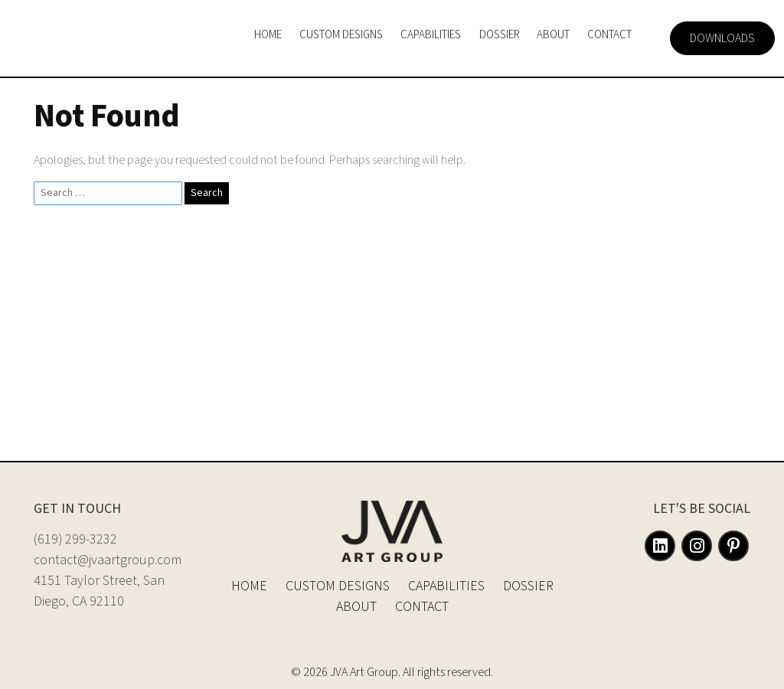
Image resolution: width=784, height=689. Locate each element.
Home (249, 586)
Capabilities (446, 586)
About (356, 607)
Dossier (528, 586)
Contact (422, 607)
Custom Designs (338, 586)
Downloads (722, 38)
